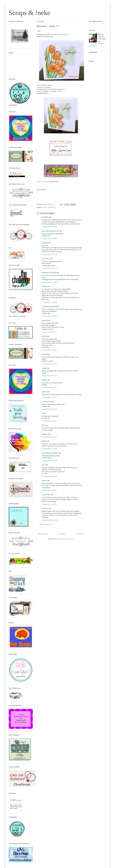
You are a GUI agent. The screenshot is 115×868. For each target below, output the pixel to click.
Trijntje (44, 368)
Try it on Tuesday (42, 182)
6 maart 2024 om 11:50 (49, 437)
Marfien (45, 481)
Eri (43, 413)
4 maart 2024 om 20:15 (49, 227)
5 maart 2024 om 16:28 (49, 397)
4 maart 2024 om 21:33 (49, 254)
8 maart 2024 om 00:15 (49, 504)
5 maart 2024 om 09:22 (49, 350)
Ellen (44, 425)
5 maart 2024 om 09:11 (49, 332)
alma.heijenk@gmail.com (51, 231)
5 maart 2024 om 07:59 (49, 282)
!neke (102, 34)
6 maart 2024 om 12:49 (49, 461)
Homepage (62, 534)
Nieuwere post (43, 534)
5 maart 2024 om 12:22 (49, 387)
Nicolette (45, 320)
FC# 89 (44, 207)
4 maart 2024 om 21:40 (49, 268)
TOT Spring (52, 207)
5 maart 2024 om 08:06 (49, 302)
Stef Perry (45, 508)
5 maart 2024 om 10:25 (49, 376)
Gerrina (45, 392)
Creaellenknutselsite (49, 306)
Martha (44, 336)
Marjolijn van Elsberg (49, 273)
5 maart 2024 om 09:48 (49, 364)
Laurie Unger (46, 495)
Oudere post (79, 534)
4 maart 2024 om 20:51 (49, 239)
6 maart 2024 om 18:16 (49, 476)
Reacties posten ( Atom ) (66, 539)
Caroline (45, 354)
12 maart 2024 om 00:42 (50, 520)
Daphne (45, 286)
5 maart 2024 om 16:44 (49, 409)
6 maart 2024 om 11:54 (49, 449)
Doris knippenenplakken (50, 453)
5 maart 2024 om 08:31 (49, 316)
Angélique (45, 217)
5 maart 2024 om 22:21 (49, 421)
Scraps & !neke (29, 13)
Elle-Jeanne (46, 259)
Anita (44, 465)
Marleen (45, 380)
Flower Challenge (62, 34)
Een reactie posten (46, 524)
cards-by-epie (47, 402)
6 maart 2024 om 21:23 (49, 490)
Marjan (44, 441)
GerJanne (45, 243)
